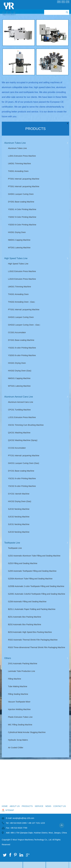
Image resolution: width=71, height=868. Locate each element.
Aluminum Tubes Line (15, 143)
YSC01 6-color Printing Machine (22, 478)
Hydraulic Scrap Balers (18, 740)
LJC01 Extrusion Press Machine (22, 417)
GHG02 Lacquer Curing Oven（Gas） (25, 325)
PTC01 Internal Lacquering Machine (24, 456)
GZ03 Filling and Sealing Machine (23, 563)
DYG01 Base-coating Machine (21, 340)
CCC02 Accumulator (17, 448)
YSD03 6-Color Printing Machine (22, 225)
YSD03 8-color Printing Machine (22, 355)
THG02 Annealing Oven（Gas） (22, 302)
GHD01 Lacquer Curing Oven (21, 194)
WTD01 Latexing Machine (19, 248)
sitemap (10, 810)
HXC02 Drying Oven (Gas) (20, 501)
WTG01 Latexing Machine (19, 386)
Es (63, 2)
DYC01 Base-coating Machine (21, 471)
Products (35, 129)
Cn (68, 2)
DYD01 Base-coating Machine (21, 202)
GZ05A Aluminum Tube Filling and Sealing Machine (30, 579)
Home (5, 806)
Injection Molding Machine (19, 709)
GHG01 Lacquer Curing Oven (21, 317)
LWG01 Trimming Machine (20, 287)
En (59, 2)
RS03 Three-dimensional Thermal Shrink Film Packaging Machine (37, 647)
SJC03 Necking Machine (19, 532)
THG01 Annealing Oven (18, 294)
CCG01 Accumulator (17, 332)
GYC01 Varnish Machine (19, 494)
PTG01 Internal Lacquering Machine (24, 310)
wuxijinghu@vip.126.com (23, 818)
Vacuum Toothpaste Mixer (19, 702)
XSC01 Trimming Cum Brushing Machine (26, 425)
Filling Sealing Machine (18, 694)
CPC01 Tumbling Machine (19, 410)
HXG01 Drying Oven (17, 363)
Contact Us (60, 806)
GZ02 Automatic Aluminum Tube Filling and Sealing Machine (34, 556)
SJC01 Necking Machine (19, 524)
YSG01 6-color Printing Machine (22, 348)
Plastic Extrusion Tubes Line (20, 717)
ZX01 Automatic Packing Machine (23, 664)
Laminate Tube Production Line (22, 671)
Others (8, 658)
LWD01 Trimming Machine (19, 164)
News (48, 806)
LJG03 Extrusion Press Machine (22, 279)
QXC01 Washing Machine (19, 433)
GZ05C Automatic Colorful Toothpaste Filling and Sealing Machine (37, 594)
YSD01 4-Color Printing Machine (22, 209)
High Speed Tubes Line (16, 258)
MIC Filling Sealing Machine (20, 725)
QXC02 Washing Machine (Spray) (23, 440)
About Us (15, 806)
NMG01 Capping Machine (19, 378)
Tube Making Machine (18, 686)
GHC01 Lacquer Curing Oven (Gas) (24, 463)
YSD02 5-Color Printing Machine (22, 217)
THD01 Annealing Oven (18, 171)
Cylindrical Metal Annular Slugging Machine (27, 732)
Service (39, 806)
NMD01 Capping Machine (19, 240)
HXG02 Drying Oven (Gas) (20, 371)
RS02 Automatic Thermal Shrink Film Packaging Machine (33, 640)
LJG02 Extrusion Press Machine (22, 271)
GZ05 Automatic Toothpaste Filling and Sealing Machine (32, 571)
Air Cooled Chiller (16, 748)
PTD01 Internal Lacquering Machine (24, 179)
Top (63, 827)
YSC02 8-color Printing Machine (22, 486)
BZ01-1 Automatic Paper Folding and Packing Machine (32, 609)
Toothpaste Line (12, 543)
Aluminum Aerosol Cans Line (19, 397)
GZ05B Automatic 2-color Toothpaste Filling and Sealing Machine (36, 586)
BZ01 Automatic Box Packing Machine (25, 617)
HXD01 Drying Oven (17, 232)
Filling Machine (15, 679)
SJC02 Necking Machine (19, 509)
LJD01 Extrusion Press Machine (22, 156)
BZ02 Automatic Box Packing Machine (25, 624)
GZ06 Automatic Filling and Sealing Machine (27, 602)
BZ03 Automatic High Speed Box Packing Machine (30, 632)
